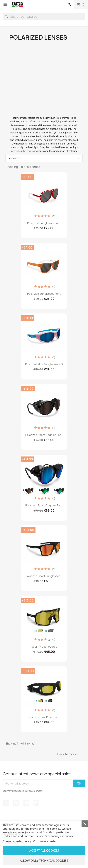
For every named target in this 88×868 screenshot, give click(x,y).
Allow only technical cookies (44, 861)
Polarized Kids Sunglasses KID (44, 364)
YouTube (26, 803)
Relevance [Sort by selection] (44, 158)
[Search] (44, 17)
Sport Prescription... (44, 647)
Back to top (68, 754)
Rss (16, 803)
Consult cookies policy (17, 841)
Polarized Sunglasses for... (44, 223)
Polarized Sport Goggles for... (44, 435)
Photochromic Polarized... (44, 717)
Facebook (6, 803)
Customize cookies (45, 841)
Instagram (36, 803)
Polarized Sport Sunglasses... (44, 576)
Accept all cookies (44, 850)
